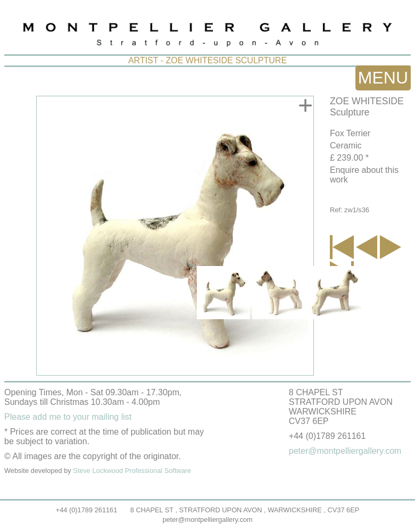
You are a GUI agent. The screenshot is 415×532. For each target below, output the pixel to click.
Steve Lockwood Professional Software (132, 471)
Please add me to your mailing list (68, 417)
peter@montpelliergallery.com (207, 519)
